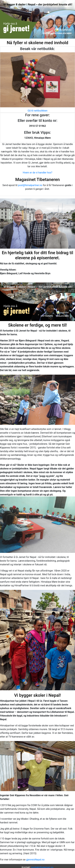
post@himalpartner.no (30, 185)
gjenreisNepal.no (35, 860)
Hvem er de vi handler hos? (37, 173)
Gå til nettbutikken (37, 111)
